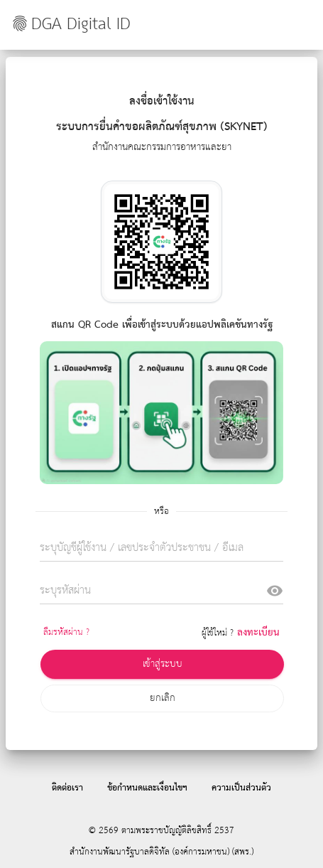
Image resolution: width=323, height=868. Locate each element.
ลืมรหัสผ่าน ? (66, 632)
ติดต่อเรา (67, 788)
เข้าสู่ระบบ (163, 664)
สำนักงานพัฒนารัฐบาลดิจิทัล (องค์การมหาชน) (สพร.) (161, 852)
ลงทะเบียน (258, 633)
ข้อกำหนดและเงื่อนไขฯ (147, 788)
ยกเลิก (163, 698)
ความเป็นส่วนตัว (241, 788)
